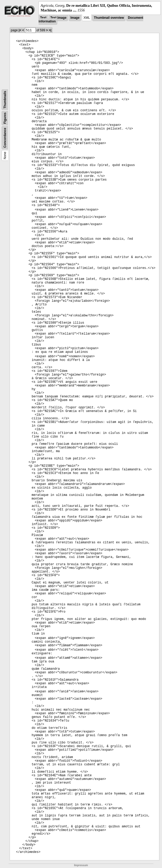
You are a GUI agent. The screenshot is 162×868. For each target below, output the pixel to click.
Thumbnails (5, 100)
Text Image (58, 18)
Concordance (5, 138)
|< (20, 30)
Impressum (81, 865)
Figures (5, 118)
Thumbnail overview (109, 18)
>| (50, 30)
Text (43, 18)
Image (75, 18)
